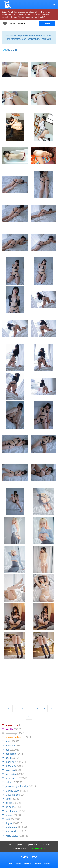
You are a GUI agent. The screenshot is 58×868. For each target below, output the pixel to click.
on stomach (12, 811)
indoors (10, 782)
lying (8, 799)
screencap (11, 733)
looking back (12, 791)
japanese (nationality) (17, 786)
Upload (19, 844)
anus (8, 741)
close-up (10, 770)
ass (7, 750)
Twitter (18, 863)
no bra (9, 803)
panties (9, 815)
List (9, 844)
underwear (11, 827)
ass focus (11, 754)
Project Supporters (43, 863)
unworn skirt (12, 831)
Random (47, 844)
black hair (11, 762)
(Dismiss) (41, 17)
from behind (12, 778)
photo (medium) (14, 737)
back (8, 758)
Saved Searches (20, 849)
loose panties (13, 795)
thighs (9, 823)
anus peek (11, 746)
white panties (13, 836)
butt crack (11, 766)
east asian (11, 774)
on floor (10, 807)
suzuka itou (12, 725)
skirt (8, 819)
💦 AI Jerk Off (10, 50)
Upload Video (32, 844)
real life (9, 729)
